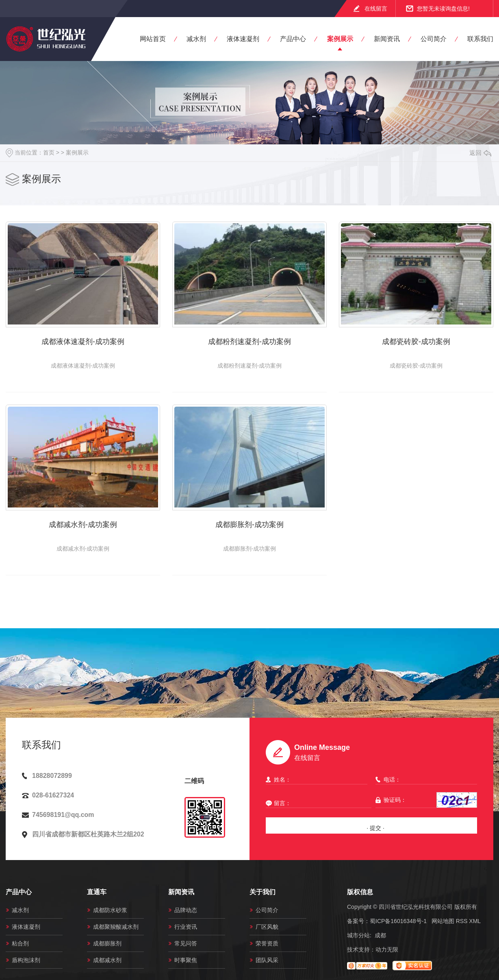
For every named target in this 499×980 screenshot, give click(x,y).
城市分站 (358, 935)
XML (475, 921)
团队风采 (267, 960)
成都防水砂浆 (110, 910)
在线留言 (376, 9)
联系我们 (480, 39)
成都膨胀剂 (107, 943)
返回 (480, 153)
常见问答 (186, 943)
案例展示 (340, 39)
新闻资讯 (387, 39)
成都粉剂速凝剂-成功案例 (249, 342)
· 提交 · (375, 828)
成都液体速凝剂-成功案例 (83, 342)
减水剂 (196, 39)
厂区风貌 (267, 927)
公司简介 (434, 39)
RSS (462, 921)
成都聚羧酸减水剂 (116, 927)
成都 (380, 935)
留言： (317, 803)
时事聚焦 (186, 960)
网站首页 (153, 39)
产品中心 (293, 39)
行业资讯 (186, 927)
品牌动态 (186, 910)
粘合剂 (20, 943)
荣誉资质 (267, 943)
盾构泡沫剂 (26, 960)
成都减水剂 (107, 960)
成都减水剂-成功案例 (83, 525)
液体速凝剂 (243, 39)
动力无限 (387, 950)
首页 (49, 152)
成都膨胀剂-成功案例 (249, 525)
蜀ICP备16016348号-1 (398, 921)
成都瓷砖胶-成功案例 (416, 342)
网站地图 (443, 921)
